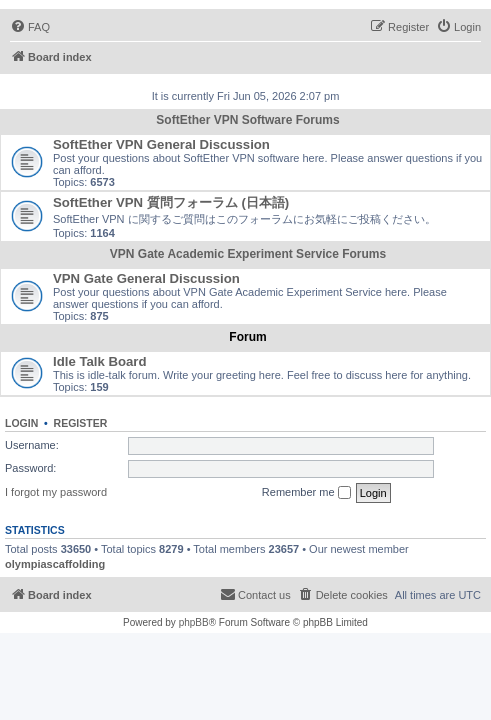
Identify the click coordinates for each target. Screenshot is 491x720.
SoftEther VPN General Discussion (161, 144)
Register (81, 423)
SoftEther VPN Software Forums (247, 120)
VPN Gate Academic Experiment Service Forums (248, 254)
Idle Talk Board (100, 361)
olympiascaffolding (55, 564)
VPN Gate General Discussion (146, 278)
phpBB (194, 622)
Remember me (306, 493)
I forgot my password (56, 492)
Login (21, 423)
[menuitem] (30, 27)
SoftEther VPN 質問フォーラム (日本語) (171, 202)
